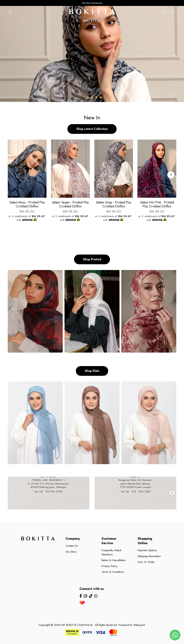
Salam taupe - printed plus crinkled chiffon (70, 204)
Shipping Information (149, 556)
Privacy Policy (110, 566)
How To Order (146, 562)
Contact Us (72, 546)
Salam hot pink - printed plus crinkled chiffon (157, 204)
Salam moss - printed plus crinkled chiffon (27, 204)
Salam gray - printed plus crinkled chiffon (114, 204)
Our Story (71, 552)
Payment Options (147, 550)
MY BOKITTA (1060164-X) (77, 625)
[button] (83, 97)
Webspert (139, 625)
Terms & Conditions (113, 572)
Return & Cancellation (114, 560)
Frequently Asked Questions (111, 552)
